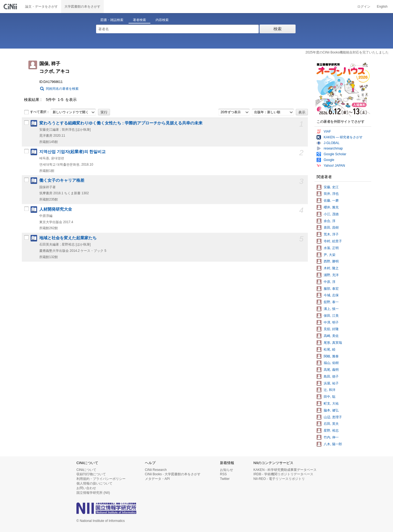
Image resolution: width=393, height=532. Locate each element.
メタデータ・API (157, 479)
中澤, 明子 (331, 322)
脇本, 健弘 (331, 410)
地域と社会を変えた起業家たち (68, 238)
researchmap (333, 148)
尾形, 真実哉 (333, 343)
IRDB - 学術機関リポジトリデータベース (283, 474)
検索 (278, 29)
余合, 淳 (330, 221)
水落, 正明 (331, 248)
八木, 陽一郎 (333, 444)
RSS (223, 474)
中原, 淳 (330, 282)
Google (329, 160)
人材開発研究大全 (56, 209)
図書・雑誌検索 (112, 20)
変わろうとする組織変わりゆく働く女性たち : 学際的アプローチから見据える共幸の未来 (121, 123)
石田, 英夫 (331, 424)
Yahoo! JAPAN (334, 166)
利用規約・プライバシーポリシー (101, 479)
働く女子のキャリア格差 (62, 180)
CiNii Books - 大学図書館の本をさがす (173, 474)
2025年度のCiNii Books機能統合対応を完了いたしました (347, 52)
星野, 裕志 (331, 431)
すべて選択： (37, 112)
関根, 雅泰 (331, 356)
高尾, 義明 (331, 370)
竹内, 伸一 (331, 437)
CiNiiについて (86, 470)
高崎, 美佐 (331, 336)
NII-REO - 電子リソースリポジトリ (279, 479)
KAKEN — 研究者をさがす (343, 137)
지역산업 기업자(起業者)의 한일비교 (72, 152)
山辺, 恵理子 (333, 417)
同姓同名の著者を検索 (62, 89)
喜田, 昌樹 (331, 228)
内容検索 (162, 20)
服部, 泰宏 (331, 289)
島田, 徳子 (331, 376)
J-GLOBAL (332, 143)
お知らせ (227, 470)
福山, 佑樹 (331, 363)
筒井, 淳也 (331, 194)
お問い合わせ (86, 488)
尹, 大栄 (330, 255)
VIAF (327, 131)
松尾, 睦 (330, 349)
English (382, 7)
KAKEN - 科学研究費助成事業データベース (285, 470)
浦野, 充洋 (331, 275)
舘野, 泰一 (331, 302)
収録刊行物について (91, 474)
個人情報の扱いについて (94, 483)
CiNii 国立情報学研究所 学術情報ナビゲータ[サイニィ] (11, 7)
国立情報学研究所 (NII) (93, 493)
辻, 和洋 (330, 390)
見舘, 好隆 (331, 329)
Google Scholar (335, 154)
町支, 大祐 (331, 404)
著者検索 (139, 20)
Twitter (225, 479)
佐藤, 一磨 (331, 201)
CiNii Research (156, 470)
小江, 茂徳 (331, 214)
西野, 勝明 (331, 261)
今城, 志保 (331, 295)
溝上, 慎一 (331, 309)
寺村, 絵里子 (333, 241)
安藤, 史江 (331, 187)
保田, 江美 (331, 316)
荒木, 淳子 (331, 234)
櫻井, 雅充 (331, 207)
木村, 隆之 (331, 268)
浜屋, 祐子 (331, 383)
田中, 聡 (330, 397)
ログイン (364, 7)
